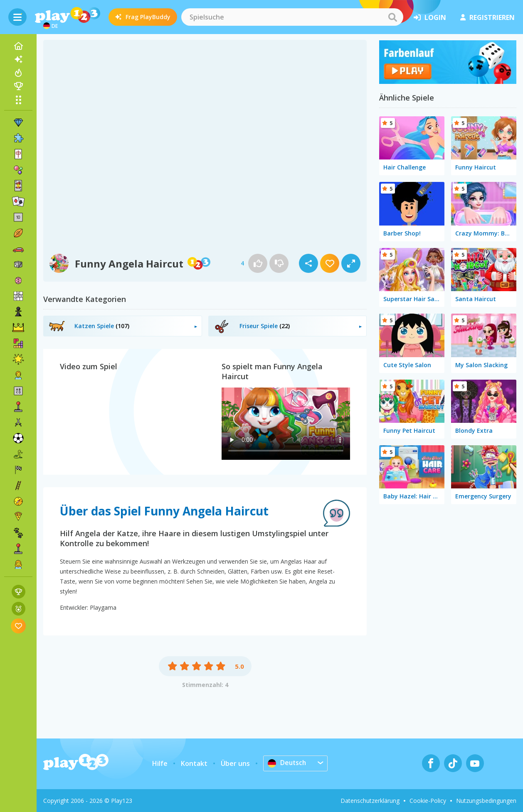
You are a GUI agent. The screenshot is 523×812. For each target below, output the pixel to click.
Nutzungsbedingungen (486, 801)
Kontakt (194, 763)
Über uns (235, 763)
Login (430, 17)
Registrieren (487, 17)
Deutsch (287, 763)
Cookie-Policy (428, 801)
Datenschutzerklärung (370, 801)
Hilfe (160, 763)
